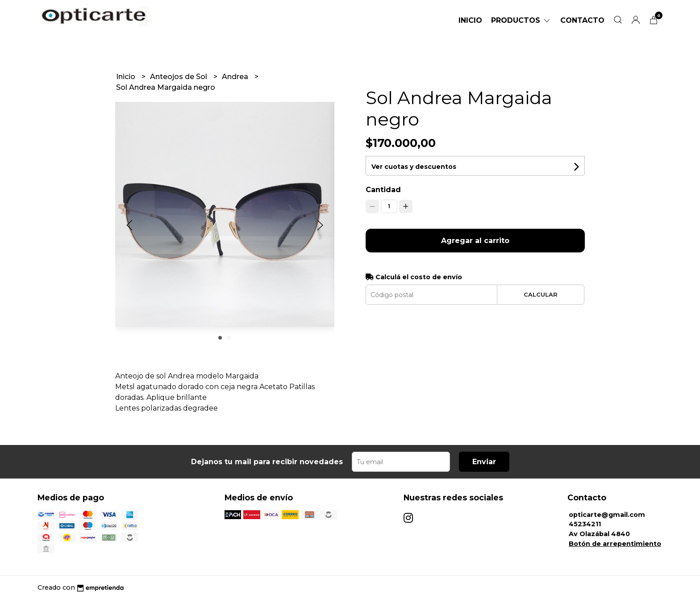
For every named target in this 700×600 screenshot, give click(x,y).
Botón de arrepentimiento (615, 544)
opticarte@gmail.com (607, 515)
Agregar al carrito (475, 241)
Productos (521, 20)
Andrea (236, 77)
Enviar (484, 462)
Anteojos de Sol (179, 77)
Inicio (470, 20)
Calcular (541, 295)
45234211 (585, 524)
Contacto (582, 20)
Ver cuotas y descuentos (414, 167)
